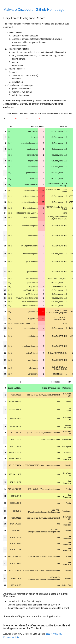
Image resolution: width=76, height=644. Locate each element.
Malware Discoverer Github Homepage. (34, 10)
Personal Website (11, 637)
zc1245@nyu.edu (54, 634)
